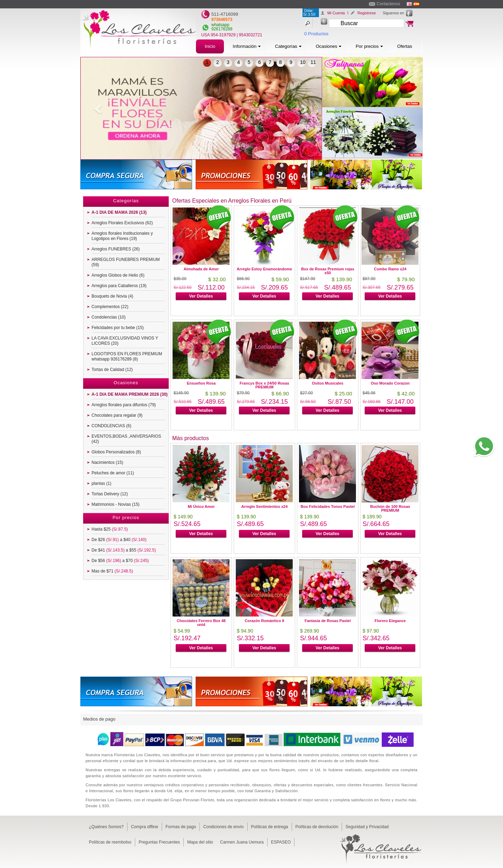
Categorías (288, 46)
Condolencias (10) (108, 317)
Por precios (369, 46)
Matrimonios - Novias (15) (115, 504)
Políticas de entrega (270, 827)
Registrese (367, 13)
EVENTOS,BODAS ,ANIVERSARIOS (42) (126, 439)
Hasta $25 (110, 529)
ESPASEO (281, 842)
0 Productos (316, 34)
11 (313, 62)
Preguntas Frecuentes (159, 842)
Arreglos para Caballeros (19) (119, 286)
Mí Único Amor (201, 506)
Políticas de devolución (317, 827)
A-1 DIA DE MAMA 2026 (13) (119, 212)
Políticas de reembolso (110, 842)
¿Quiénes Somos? (106, 827)
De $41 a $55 (124, 550)
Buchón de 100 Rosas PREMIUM (390, 508)
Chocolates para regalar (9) (117, 415)
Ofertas (405, 46)
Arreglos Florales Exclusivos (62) (122, 223)
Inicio (210, 46)
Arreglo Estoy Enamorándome (264, 269)
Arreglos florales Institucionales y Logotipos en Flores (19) (122, 236)
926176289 (222, 29)
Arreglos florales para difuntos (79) (124, 405)
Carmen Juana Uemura (242, 842)
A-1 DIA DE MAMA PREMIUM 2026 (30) (130, 394)
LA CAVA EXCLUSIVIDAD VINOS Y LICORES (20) (125, 341)
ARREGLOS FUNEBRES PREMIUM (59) (126, 262)
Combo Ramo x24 (390, 269)
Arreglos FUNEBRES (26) (116, 249)
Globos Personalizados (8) (116, 452)
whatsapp (220, 25)
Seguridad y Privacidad (367, 827)
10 (303, 62)
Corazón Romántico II (264, 621)
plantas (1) (101, 483)
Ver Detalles (201, 296)
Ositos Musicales (328, 383)
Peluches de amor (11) (113, 473)
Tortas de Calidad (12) (112, 370)
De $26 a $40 (119, 540)
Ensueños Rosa (201, 383)
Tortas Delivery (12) (110, 494)
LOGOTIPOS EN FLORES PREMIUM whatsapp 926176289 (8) (127, 356)
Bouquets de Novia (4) (112, 296)
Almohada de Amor (201, 269)
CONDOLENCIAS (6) (111, 426)
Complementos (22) (110, 307)
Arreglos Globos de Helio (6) (118, 275)
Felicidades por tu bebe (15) (118, 328)
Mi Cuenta (336, 13)
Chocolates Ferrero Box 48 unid (201, 623)
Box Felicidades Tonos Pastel (328, 506)
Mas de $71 (112, 571)
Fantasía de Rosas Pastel (328, 621)
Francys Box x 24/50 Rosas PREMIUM (264, 385)
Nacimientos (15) (107, 462)
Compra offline (145, 827)
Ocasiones (329, 46)
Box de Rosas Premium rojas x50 (328, 271)
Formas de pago (181, 827)
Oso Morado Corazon (390, 383)
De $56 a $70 (120, 561)
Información (247, 46)
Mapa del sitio (200, 842)
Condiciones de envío (223, 827)
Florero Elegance (390, 621)
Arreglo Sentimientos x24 (265, 506)
